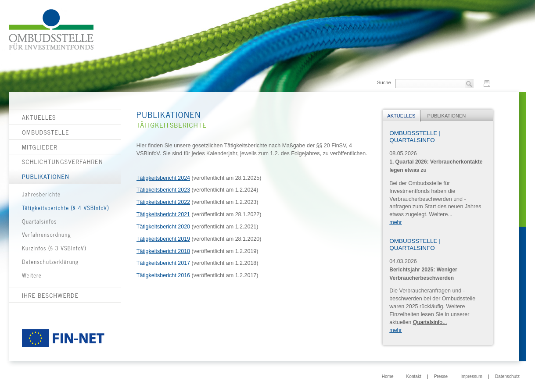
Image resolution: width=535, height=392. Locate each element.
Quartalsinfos (39, 221)
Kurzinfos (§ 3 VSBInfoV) (54, 248)
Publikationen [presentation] (447, 116)
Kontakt (414, 377)
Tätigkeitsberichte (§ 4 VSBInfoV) (66, 208)
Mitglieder (40, 147)
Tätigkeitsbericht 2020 (163, 227)
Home (388, 377)
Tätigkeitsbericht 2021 (163, 214)
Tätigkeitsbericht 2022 (163, 202)
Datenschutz (507, 377)
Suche (384, 82)
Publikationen (46, 176)
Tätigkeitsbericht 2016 (163, 275)
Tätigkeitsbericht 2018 (163, 251)
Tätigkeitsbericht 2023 (163, 190)
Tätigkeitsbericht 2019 (163, 239)
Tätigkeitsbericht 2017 (163, 263)
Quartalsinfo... (430, 322)
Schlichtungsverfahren (63, 161)
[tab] (402, 116)
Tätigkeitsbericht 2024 (163, 178)
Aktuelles (39, 117)
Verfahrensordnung (47, 234)
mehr (395, 222)
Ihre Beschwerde (50, 295)
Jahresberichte (41, 194)
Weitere (32, 275)
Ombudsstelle (46, 132)
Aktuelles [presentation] (401, 116)
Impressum (471, 377)
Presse (441, 377)
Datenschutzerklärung (50, 262)
